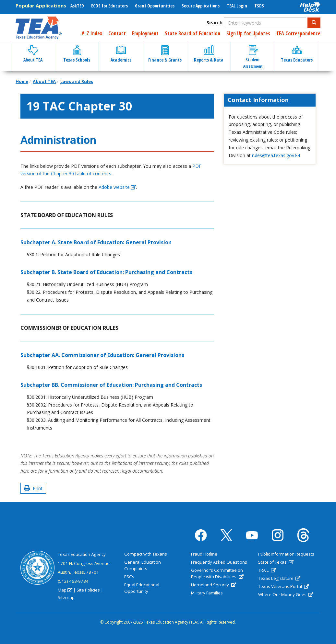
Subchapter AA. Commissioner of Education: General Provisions (102, 355)
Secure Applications (201, 6)
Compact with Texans (146, 554)
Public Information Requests (286, 554)
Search (215, 23)
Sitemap (66, 597)
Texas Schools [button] (77, 54)
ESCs (129, 577)
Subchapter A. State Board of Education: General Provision (96, 242)
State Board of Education (192, 33)
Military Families (207, 593)
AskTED (77, 6)
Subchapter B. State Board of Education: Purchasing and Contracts (106, 272)
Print (33, 488)
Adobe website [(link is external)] (117, 187)
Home (22, 81)
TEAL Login (237, 6)
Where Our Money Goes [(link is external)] (286, 594)
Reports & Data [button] (209, 54)
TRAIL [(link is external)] (267, 570)
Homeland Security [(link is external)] (213, 585)
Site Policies (88, 590)
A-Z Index (92, 33)
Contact (117, 33)
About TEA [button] (33, 54)
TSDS (259, 6)
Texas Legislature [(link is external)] (279, 578)
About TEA (44, 81)
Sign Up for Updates (248, 33)
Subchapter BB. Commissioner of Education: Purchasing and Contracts (111, 385)
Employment (145, 33)
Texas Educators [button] (297, 54)
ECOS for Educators (109, 6)
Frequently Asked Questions (219, 562)
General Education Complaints (143, 565)
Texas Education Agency (82, 554)
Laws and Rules (77, 81)
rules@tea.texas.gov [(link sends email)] (276, 155)
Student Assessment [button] (253, 57)
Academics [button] (121, 54)
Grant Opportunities (155, 6)
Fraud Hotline (204, 554)
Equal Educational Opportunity (142, 588)
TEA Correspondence (298, 33)
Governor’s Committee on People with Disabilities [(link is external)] (217, 573)
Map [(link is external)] (65, 590)
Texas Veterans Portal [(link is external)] (283, 586)
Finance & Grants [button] (165, 54)
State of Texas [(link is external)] (276, 562)
